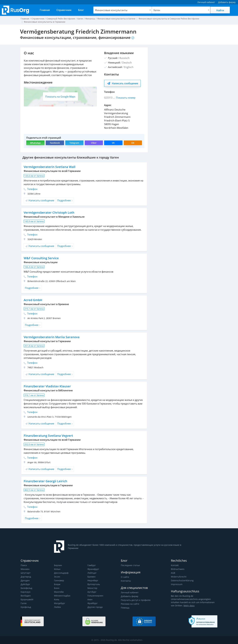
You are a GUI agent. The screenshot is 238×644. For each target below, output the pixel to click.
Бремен (91, 577)
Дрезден (25, 580)
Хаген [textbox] (157, 10)
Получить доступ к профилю (136, 600)
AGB (173, 573)
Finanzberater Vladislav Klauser (47, 386)
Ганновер (59, 580)
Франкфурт (93, 569)
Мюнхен (25, 569)
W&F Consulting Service (41, 258)
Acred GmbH (33, 300)
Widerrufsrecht (178, 577)
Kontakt (175, 565)
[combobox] (123, 10)
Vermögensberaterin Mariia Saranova (51, 337)
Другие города (95, 607)
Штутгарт (25, 573)
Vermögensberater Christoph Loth (49, 213)
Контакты (126, 581)
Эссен (57, 577)
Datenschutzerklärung (182, 580)
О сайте (125, 577)
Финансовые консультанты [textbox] (111, 10)
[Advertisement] (184, 68)
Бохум (57, 584)
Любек (57, 607)
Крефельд (26, 607)
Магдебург (59, 603)
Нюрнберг (93, 580)
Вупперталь (94, 584)
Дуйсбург (25, 584)
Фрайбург (92, 603)
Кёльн (57, 569)
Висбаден (26, 596)
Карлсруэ (25, 592)
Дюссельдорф (61, 573)
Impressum (177, 584)
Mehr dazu (184, 606)
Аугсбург (92, 592)
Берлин (58, 565)
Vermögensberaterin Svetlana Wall (49, 167)
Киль (57, 599)
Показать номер (126, 98)
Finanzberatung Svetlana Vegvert (48, 436)
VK (113, 143)
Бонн (57, 588)
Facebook (55, 143)
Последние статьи (130, 565)
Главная (25, 19)
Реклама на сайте (130, 604)
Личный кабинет (130, 592)
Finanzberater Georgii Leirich (45, 481)
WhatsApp (35, 143)
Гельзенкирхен (95, 596)
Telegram (74, 143)
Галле (24, 603)
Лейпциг (92, 573)
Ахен (90, 599)
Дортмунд (26, 577)
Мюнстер (92, 588)
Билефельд (26, 588)
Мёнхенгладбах (62, 596)
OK (133, 143)
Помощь (125, 608)
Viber (94, 143)
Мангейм (59, 592)
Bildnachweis (177, 569)
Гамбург (92, 565)
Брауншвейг (27, 599)
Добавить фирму (129, 596)
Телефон (31, 189)
